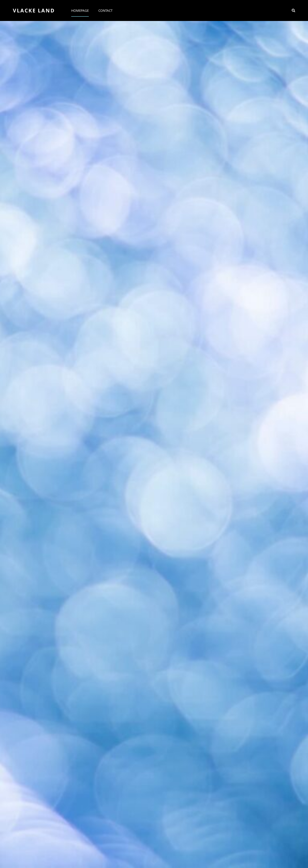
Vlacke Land (34, 10)
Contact (105, 10)
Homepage (80, 10)
